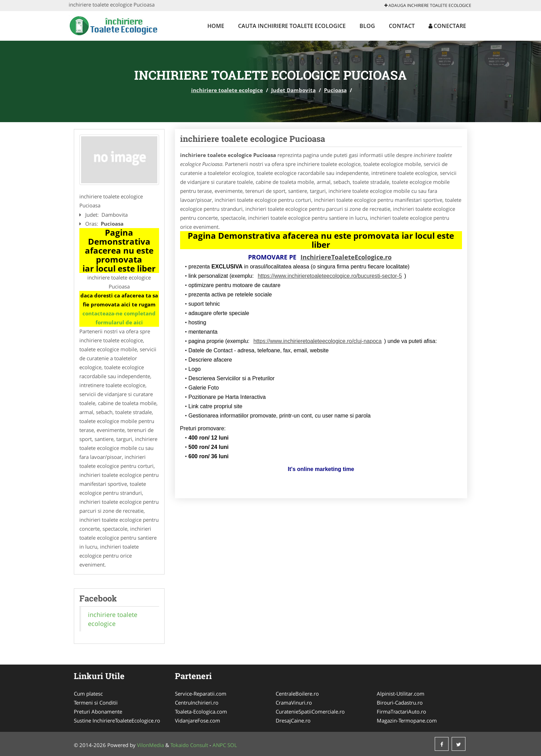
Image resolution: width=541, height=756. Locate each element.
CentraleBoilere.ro (297, 694)
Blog (367, 26)
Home (216, 26)
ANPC (219, 745)
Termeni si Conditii (96, 703)
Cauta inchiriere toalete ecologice (292, 26)
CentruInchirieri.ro (197, 703)
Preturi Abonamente (98, 711)
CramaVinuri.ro (294, 703)
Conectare (447, 26)
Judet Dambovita (293, 90)
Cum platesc (88, 694)
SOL (232, 745)
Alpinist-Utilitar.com (401, 694)
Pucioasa (335, 90)
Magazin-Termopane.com (407, 720)
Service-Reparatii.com (201, 694)
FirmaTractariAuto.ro (401, 711)
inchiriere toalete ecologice (227, 90)
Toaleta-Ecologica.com (201, 711)
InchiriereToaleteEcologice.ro (346, 257)
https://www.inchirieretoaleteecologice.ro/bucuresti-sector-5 (330, 276)
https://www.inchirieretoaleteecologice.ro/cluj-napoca (317, 341)
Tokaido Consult (189, 745)
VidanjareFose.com (198, 720)
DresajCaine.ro (293, 720)
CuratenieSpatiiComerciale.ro (310, 711)
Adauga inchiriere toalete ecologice (428, 5)
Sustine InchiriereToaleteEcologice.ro (117, 720)
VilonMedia (150, 745)
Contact (402, 26)
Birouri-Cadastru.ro (400, 703)
